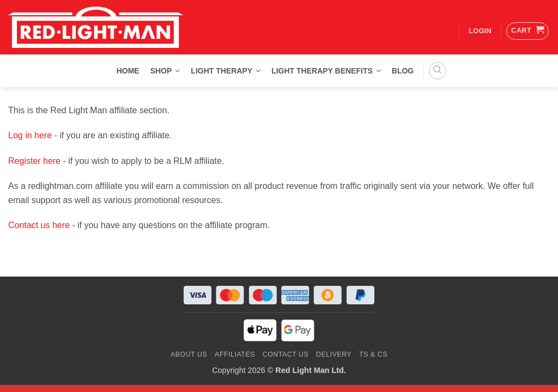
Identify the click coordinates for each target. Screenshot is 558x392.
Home (128, 71)
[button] (527, 31)
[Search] (438, 71)
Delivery (334, 354)
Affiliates (235, 354)
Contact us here (39, 225)
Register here (34, 161)
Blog (403, 71)
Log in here (30, 135)
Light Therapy (226, 71)
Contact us (286, 354)
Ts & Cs (373, 354)
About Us (189, 354)
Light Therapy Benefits (326, 71)
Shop (165, 71)
